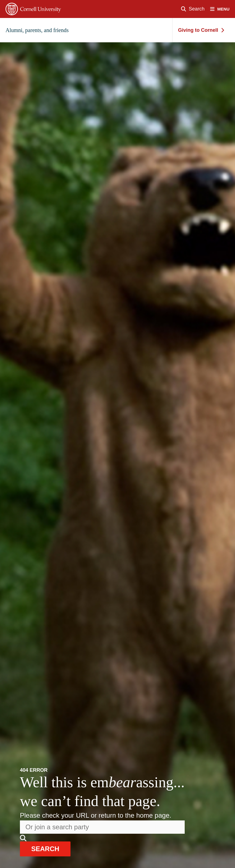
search (45, 849)
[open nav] (223, 9)
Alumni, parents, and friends (37, 30)
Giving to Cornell (201, 30)
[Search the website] (102, 827)
